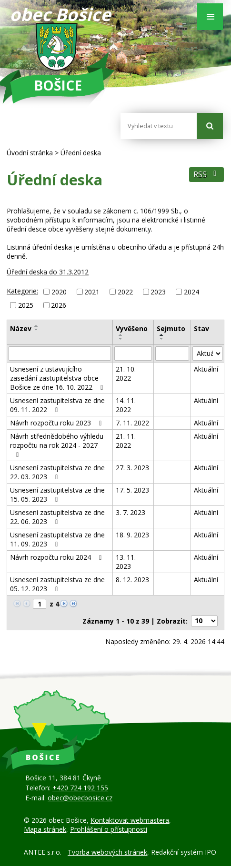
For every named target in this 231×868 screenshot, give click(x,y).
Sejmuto (171, 328)
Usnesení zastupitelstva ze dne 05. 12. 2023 (57, 584)
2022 (125, 292)
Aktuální (206, 369)
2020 (59, 292)
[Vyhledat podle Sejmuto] (172, 353)
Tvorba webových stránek (107, 852)
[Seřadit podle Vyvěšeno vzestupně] (121, 335)
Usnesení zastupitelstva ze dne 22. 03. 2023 (57, 472)
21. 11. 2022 (126, 441)
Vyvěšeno (132, 328)
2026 (59, 305)
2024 (191, 292)
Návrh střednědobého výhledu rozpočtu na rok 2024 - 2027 (57, 445)
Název (21, 328)
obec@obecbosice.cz (80, 798)
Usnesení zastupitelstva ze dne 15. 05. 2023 (57, 495)
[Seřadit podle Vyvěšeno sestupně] (121, 339)
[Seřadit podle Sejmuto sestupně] (162, 339)
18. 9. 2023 (132, 535)
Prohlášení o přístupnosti (109, 829)
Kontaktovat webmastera (130, 820)
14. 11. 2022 (126, 405)
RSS (206, 175)
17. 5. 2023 (132, 490)
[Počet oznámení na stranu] (204, 621)
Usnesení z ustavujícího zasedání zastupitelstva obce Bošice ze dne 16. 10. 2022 (58, 378)
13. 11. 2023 (126, 562)
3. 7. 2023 (131, 512)
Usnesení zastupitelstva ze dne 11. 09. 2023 (57, 539)
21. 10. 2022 (126, 373)
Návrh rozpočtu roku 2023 (57, 423)
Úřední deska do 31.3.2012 (48, 272)
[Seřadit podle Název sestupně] (37, 330)
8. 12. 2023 (132, 580)
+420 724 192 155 (80, 788)
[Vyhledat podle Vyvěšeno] (133, 353)
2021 (92, 292)
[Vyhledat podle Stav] (207, 353)
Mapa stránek (45, 829)
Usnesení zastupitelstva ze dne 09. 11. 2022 (57, 405)
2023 (158, 292)
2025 (26, 305)
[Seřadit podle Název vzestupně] (37, 326)
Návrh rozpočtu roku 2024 (57, 557)
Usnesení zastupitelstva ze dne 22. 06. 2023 (57, 517)
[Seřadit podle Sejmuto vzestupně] (162, 335)
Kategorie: (22, 291)
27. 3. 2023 (132, 468)
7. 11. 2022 (132, 423)
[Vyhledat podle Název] (60, 353)
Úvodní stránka (30, 153)
